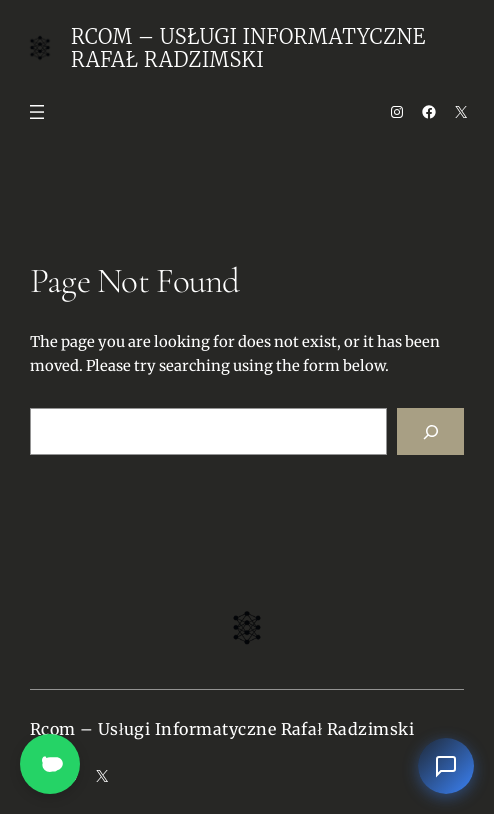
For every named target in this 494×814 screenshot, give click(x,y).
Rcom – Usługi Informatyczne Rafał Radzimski (248, 48)
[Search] (430, 432)
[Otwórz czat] (446, 766)
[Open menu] (37, 112)
